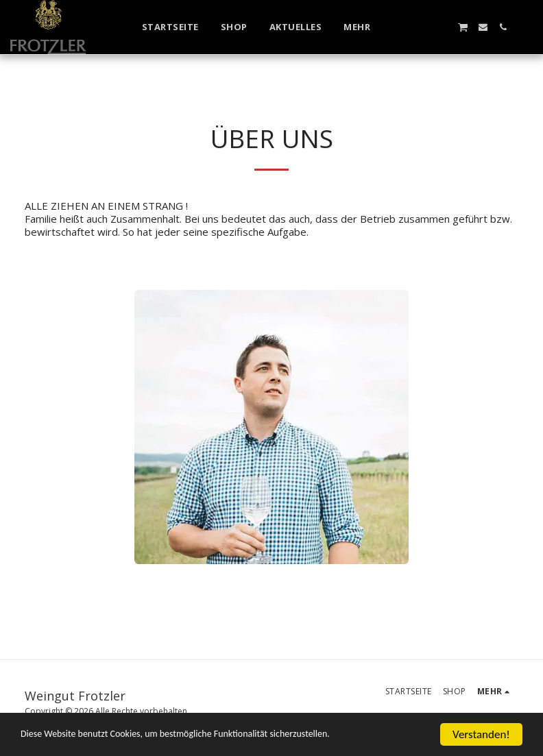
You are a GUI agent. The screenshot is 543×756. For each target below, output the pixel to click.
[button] (423, 27)
